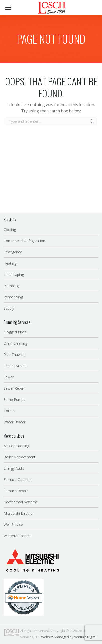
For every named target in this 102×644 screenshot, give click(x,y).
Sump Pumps (14, 400)
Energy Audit (14, 468)
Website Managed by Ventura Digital (69, 637)
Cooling (10, 229)
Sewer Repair (14, 388)
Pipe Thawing (15, 355)
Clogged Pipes (15, 332)
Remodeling (13, 297)
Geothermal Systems (21, 502)
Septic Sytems (15, 366)
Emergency (13, 252)
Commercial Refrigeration (24, 241)
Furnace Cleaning (18, 480)
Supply (9, 308)
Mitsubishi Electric (18, 513)
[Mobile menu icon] (8, 8)
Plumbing (11, 286)
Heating (10, 263)
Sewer (9, 377)
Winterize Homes (18, 536)
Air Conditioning (16, 446)
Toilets (9, 411)
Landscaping (14, 274)
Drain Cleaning (15, 343)
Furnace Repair (16, 491)
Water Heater (15, 422)
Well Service (13, 525)
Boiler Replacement (20, 457)
